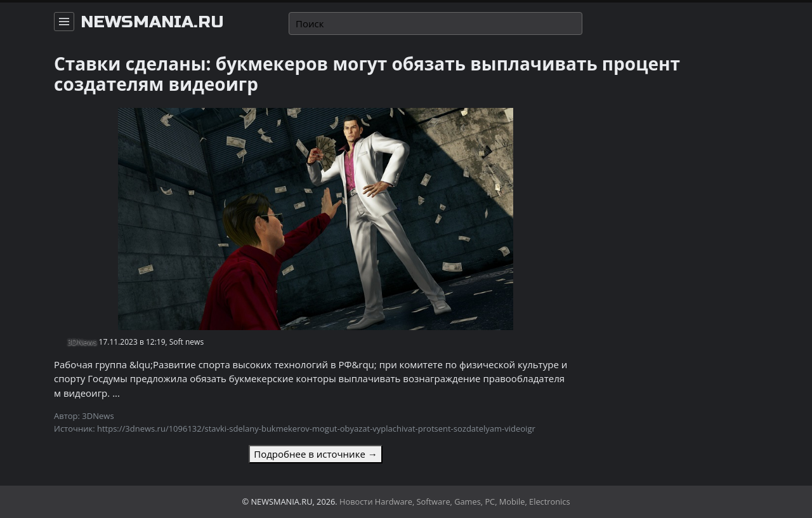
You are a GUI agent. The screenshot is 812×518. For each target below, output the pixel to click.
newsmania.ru (152, 22)
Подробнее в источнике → (315, 454)
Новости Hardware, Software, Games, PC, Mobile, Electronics (455, 501)
